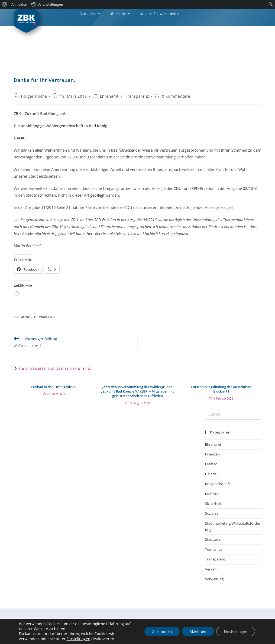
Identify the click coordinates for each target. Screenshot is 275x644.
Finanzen (213, 454)
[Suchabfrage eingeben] (233, 414)
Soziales (212, 513)
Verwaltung (214, 579)
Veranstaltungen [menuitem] (47, 4)
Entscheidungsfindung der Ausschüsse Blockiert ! (221, 389)
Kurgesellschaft (218, 484)
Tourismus (214, 549)
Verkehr (212, 569)
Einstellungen (78, 639)
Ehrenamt (109, 96)
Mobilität (212, 494)
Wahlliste (47, 317)
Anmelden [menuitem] (19, 4)
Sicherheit (213, 503)
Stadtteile (213, 539)
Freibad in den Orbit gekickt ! (54, 387)
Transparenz (137, 96)
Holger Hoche (34, 96)
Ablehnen (196, 631)
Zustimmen (159, 631)
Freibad (211, 464)
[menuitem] (5, 4)
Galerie (211, 474)
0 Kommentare (176, 96)
